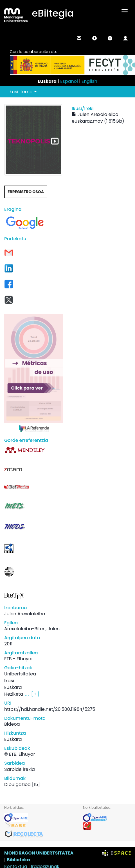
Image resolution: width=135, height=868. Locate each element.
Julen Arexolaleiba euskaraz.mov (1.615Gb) (98, 118)
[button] (94, 38)
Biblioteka (18, 860)
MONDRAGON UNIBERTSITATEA (39, 853)
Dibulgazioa (17, 784)
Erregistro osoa (26, 192)
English (89, 81)
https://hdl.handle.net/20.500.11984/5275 (50, 709)
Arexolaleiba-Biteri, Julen (32, 629)
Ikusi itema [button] (22, 92)
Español (69, 81)
